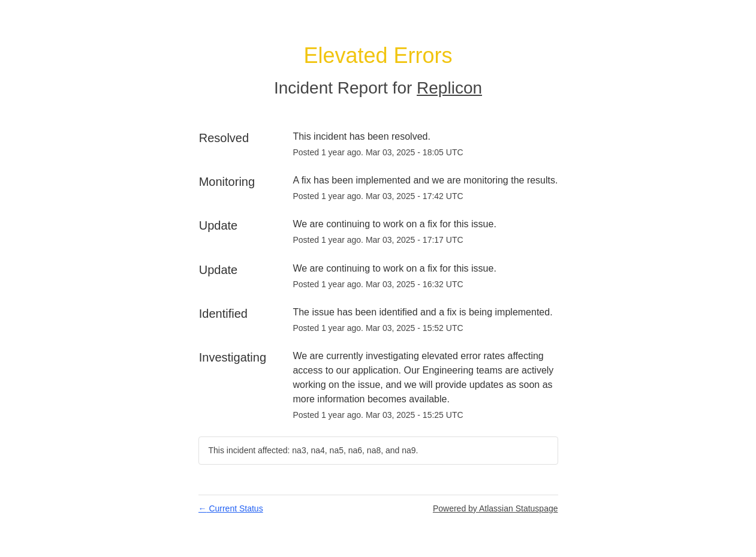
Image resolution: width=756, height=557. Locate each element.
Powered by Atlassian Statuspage (496, 508)
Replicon (449, 88)
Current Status (231, 508)
